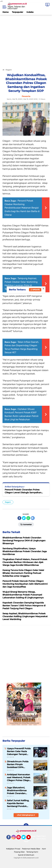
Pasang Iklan (19, 852)
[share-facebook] (19, 518)
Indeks (30, 12)
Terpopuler (18, 12)
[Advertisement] (26, 41)
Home (6, 12)
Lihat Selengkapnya (26, 815)
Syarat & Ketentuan (26, 855)
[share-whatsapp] (28, 518)
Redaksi (28, 841)
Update (35, 290)
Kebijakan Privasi (13, 849)
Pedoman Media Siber (31, 849)
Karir (44, 849)
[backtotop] (26, 826)
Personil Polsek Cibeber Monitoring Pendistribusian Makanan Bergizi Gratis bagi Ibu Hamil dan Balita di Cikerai (22, 208)
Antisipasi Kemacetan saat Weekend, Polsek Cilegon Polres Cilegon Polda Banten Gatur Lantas (19, 777)
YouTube (31, 838)
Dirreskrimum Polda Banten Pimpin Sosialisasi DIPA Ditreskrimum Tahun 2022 (18, 764)
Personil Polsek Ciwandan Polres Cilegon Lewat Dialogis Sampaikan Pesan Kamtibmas (23, 491)
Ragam (8, 502)
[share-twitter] (24, 518)
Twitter (25, 838)
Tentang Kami (32, 852)
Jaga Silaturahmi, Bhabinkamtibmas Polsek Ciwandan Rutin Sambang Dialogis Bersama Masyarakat (17, 790)
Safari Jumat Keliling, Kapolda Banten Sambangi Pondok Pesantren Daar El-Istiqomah (18, 803)
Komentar (26, 524)
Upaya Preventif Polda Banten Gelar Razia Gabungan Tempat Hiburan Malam (19, 751)
